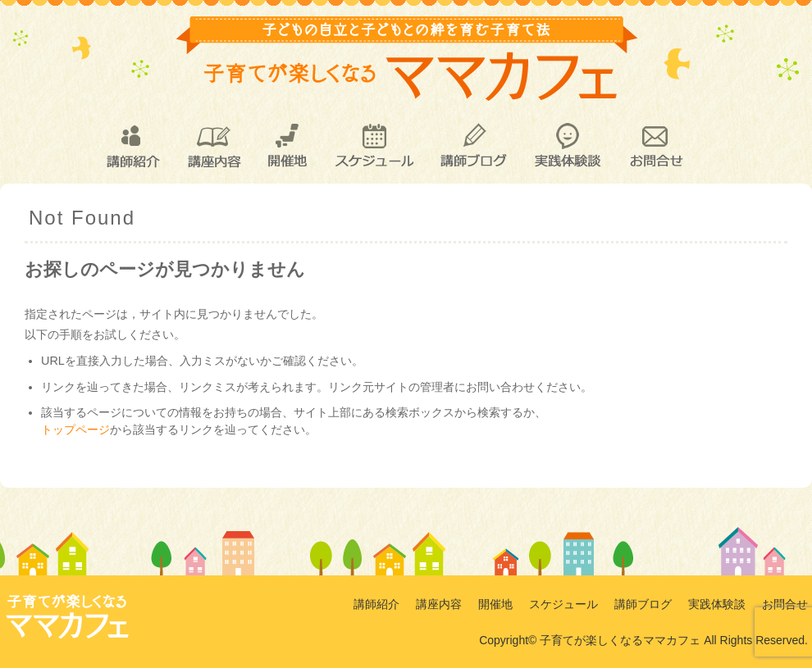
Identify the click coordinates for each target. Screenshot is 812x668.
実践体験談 (568, 146)
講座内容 (214, 146)
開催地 (287, 146)
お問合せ (655, 146)
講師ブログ (473, 146)
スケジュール (374, 146)
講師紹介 (132, 146)
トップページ (75, 429)
